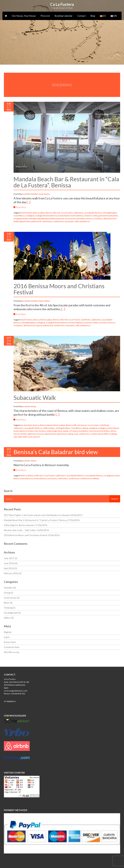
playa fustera (25, 221)
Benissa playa (39, 213)
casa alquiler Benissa (93, 213)
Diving (33, 406)
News (41, 301)
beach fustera (26, 213)
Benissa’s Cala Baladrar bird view (56, 452)
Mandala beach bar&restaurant (51, 218)
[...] (28, 202)
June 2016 (9, 563)
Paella (16, 221)
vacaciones (69, 221)
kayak (66, 431)
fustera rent (33, 431)
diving (85, 428)
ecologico (102, 428)
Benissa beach (46, 425)
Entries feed (10, 642)
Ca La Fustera (67, 213)
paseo (40, 325)
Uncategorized (11, 613)
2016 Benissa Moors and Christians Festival (59, 289)
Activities (34, 194)
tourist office (103, 434)
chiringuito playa (110, 213)
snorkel (94, 434)
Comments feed (12, 647)
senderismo (58, 221)
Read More (20, 207)
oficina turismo (110, 218)
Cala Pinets (86, 320)
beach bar (28, 425)
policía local (36, 221)
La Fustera (103, 323)
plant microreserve (36, 434)
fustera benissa (77, 216)
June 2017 (9, 558)
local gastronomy (21, 218)
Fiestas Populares (76, 323)
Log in (7, 637)
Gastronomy (44, 194)
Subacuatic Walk (35, 398)
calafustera (78, 213)
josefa (25, 194)
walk (20, 437)
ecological (30, 216)
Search (115, 499)
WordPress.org (11, 652)
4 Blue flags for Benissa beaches (19, 525)
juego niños (57, 431)
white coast (28, 437)
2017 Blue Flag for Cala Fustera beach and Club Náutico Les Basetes (37, 515)
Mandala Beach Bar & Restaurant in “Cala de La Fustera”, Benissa (66, 182)
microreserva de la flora (75, 218)
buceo (84, 425)
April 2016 (9, 568)
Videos (47, 301)
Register (8, 632)
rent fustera (47, 221)
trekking (113, 434)
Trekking (8, 608)
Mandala (33, 218)
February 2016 (11, 573)
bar (22, 425)
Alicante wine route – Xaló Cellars (20, 530)
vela (15, 437)
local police (83, 431)
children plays (49, 428)
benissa (36, 320)
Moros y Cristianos (94, 218)
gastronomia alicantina (108, 216)
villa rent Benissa (82, 221)
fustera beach (64, 216)
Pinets (24, 434)
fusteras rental (91, 216)
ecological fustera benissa (46, 216)
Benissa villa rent (53, 213)
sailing (70, 434)
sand (76, 434)
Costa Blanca (19, 216)
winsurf (37, 437)
